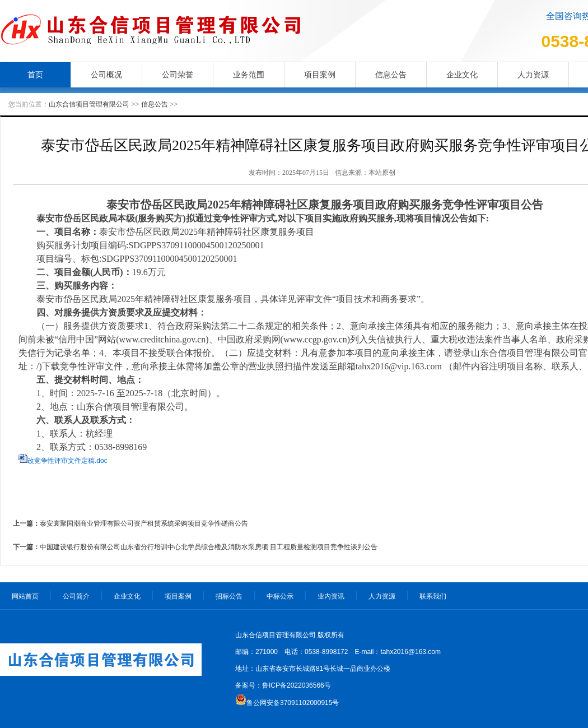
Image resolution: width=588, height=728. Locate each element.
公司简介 (76, 596)
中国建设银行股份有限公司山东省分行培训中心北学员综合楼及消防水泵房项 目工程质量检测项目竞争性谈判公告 (209, 547)
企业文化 (462, 75)
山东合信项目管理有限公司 (89, 104)
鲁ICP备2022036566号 (297, 685)
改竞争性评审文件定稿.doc (67, 461)
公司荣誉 (178, 75)
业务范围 (249, 75)
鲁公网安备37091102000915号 (293, 703)
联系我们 (433, 596)
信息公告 (391, 75)
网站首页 (25, 596)
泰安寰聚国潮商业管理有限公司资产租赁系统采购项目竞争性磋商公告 (144, 523)
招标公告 (229, 596)
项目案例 (320, 75)
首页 (35, 75)
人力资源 (533, 75)
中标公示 (280, 596)
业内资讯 (331, 596)
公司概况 (106, 75)
